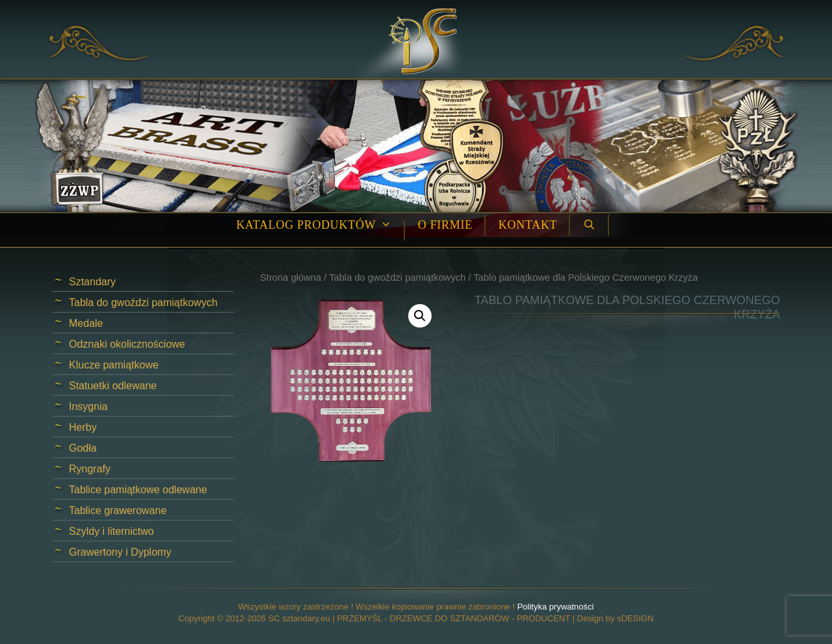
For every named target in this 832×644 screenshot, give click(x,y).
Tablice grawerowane (118, 510)
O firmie (445, 225)
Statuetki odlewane (113, 386)
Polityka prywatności (556, 607)
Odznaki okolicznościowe (127, 344)
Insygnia (88, 406)
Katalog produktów (320, 225)
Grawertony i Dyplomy (120, 552)
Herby (83, 427)
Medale (86, 323)
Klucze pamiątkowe (114, 365)
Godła (83, 448)
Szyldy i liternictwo (111, 531)
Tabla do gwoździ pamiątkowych (397, 277)
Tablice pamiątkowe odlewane (138, 490)
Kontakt (528, 225)
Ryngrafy (90, 469)
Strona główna (291, 277)
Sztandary (92, 282)
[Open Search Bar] (589, 225)
